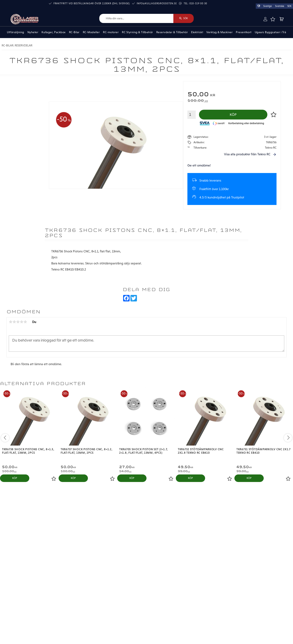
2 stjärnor (14, 322)
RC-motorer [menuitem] (111, 32)
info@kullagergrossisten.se (157, 3)
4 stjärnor (22, 322)
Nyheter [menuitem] (33, 32)
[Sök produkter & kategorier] (136, 18)
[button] (273, 19)
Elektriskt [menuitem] (197, 32)
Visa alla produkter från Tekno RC (247, 154)
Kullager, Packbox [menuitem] (54, 32)
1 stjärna (11, 322)
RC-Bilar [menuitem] (74, 32)
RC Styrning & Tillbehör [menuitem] (137, 32)
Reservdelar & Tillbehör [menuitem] (172, 32)
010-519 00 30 (198, 3)
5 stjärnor (25, 322)
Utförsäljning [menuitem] (16, 32)
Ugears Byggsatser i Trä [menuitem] (271, 32)
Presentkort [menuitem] (244, 32)
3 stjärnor (18, 322)
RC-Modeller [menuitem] (91, 32)
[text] (232, 95)
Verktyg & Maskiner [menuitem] (219, 32)
